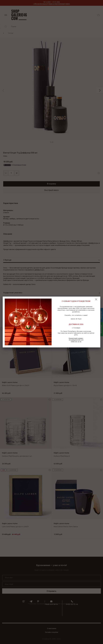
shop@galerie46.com (76, 340)
